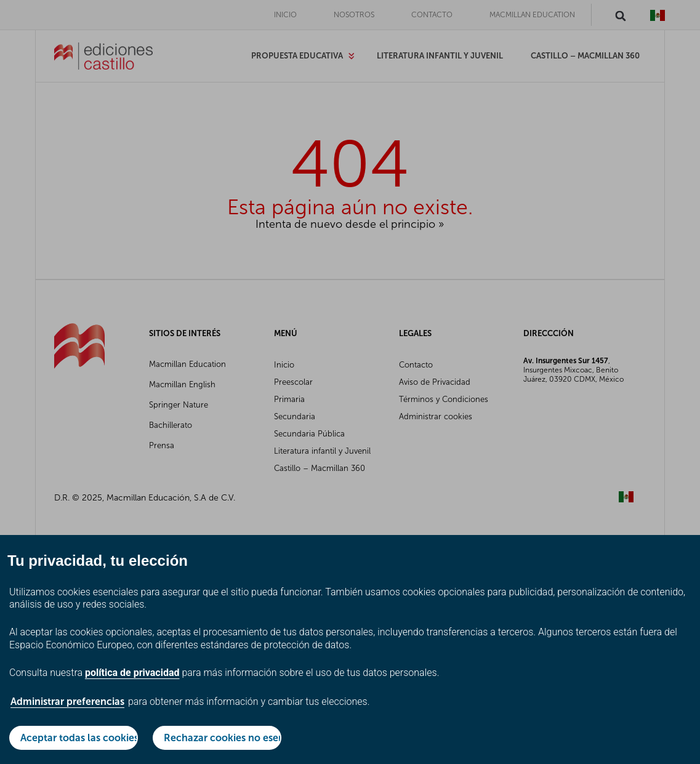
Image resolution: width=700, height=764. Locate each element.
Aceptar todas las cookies (79, 738)
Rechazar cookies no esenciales (223, 738)
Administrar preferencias (67, 702)
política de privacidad (132, 673)
